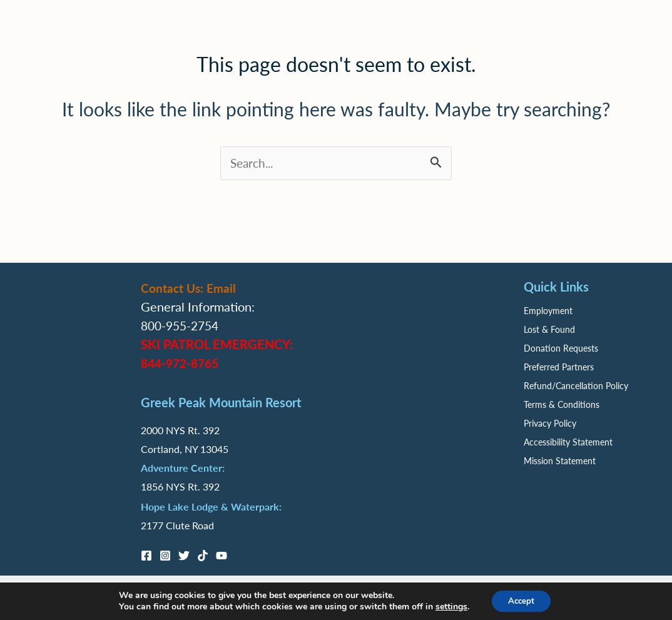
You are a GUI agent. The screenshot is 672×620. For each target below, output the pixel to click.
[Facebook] (146, 556)
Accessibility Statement (568, 442)
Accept (521, 600)
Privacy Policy (550, 423)
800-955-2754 (183, 325)
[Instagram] (165, 556)
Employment (548, 310)
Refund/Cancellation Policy (576, 385)
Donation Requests (561, 348)
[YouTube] (221, 556)
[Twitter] (184, 556)
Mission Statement (560, 460)
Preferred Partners (559, 367)
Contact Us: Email (190, 288)
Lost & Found (549, 329)
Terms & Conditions (562, 404)
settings (448, 606)
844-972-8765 (183, 363)
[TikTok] (203, 556)
